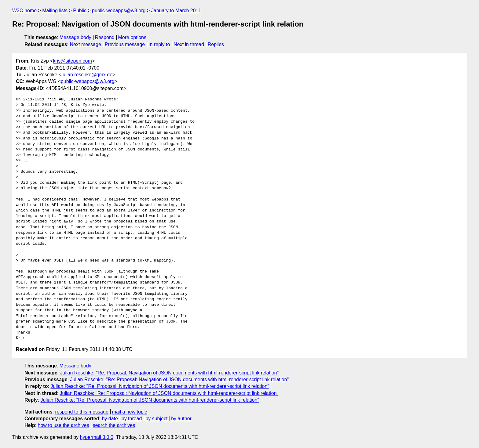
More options (132, 37)
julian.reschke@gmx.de (87, 75)
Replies (216, 44)
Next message (86, 44)
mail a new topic (130, 412)
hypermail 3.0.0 (96, 437)
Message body (75, 37)
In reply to (159, 44)
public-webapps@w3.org (119, 11)
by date (110, 419)
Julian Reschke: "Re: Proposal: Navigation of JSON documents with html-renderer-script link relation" (170, 373)
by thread (132, 419)
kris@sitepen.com (72, 61)
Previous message (125, 44)
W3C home (24, 11)
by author (181, 419)
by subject (156, 419)
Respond (105, 37)
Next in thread (189, 44)
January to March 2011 (176, 11)
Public (80, 11)
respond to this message (82, 412)
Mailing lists (55, 11)
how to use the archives (64, 425)
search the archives (114, 425)
